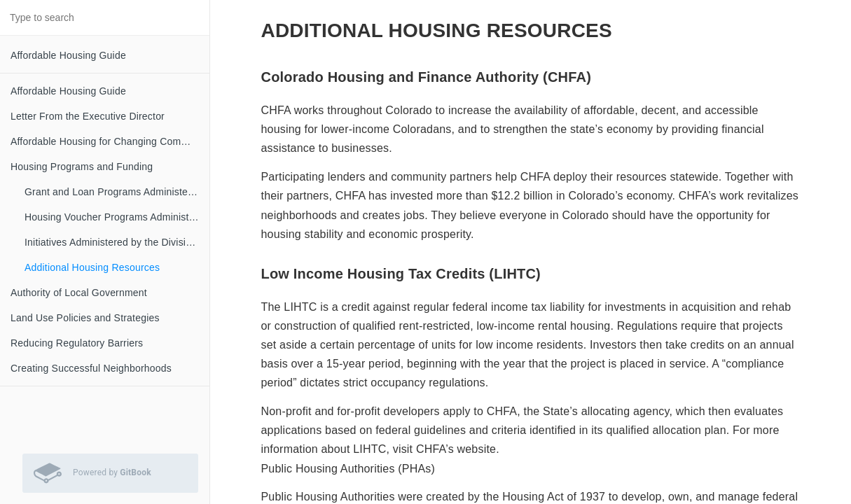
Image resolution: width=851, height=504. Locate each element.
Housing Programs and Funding (82, 167)
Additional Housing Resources (92, 267)
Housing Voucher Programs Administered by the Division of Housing (117, 217)
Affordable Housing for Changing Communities (110, 141)
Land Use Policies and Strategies (85, 318)
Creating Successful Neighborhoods (91, 368)
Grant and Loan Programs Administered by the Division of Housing (117, 192)
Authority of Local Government (79, 293)
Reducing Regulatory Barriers (77, 343)
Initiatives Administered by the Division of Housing (117, 242)
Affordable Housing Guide (68, 55)
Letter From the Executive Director (88, 116)
